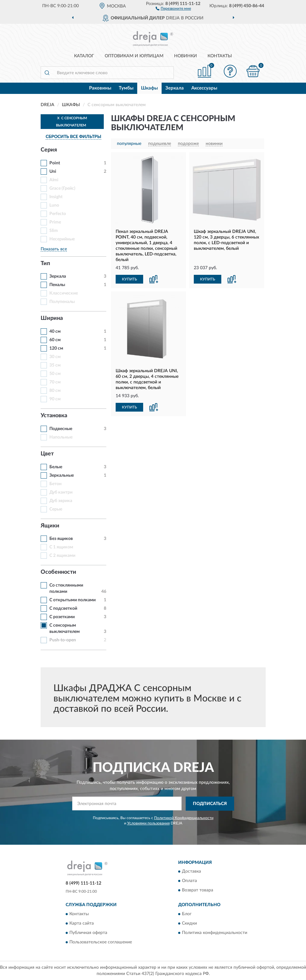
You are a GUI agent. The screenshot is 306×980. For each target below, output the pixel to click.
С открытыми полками (73, 600)
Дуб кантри (61, 492)
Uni (53, 172)
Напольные (61, 437)
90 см (55, 399)
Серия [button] (49, 150)
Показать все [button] (54, 249)
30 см (55, 357)
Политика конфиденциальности (215, 933)
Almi (54, 180)
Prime (55, 222)
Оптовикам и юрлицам (134, 56)
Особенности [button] (58, 572)
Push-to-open (63, 640)
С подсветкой (63, 608)
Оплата (189, 881)
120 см (56, 348)
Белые (56, 467)
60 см (55, 340)
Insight (56, 197)
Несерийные (62, 239)
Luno (54, 205)
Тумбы (126, 88)
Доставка (191, 872)
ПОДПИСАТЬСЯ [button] (210, 804)
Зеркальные (62, 475)
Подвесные (61, 429)
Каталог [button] (84, 56)
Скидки (189, 923)
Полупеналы (62, 302)
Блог (187, 914)
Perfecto (58, 214)
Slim (54, 231)
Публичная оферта (88, 933)
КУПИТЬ (129, 279)
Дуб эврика (61, 501)
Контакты (220, 56)
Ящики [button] (50, 526)
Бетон (55, 484)
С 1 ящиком (61, 547)
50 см (55, 374)
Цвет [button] (47, 454)
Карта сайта (82, 923)
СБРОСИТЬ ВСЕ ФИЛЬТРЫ (73, 137)
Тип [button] (45, 264)
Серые (56, 509)
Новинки (186, 56)
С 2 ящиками (62, 556)
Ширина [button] (52, 318)
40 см (55, 331)
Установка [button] (54, 416)
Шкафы (149, 88)
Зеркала (175, 88)
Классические (64, 293)
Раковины (100, 88)
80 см (55, 391)
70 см (55, 382)
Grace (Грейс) (62, 188)
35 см (55, 365)
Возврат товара (198, 890)
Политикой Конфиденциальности (184, 818)
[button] (173, 8)
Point (55, 163)
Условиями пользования (148, 823)
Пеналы (57, 285)
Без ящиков (61, 539)
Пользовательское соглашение (101, 942)
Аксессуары (204, 88)
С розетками (62, 617)
